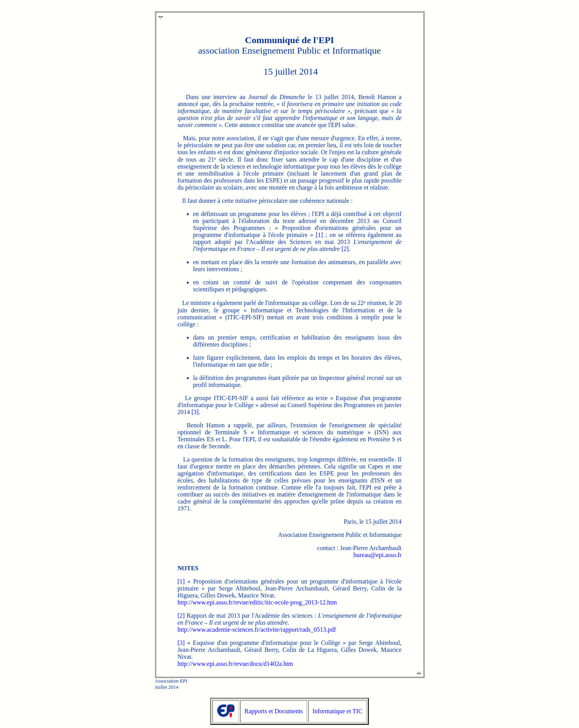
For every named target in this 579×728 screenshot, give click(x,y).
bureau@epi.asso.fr (377, 555)
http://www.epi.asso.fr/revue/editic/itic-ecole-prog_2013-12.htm (257, 602)
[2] (345, 249)
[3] (195, 412)
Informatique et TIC (338, 711)
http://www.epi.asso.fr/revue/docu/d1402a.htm (235, 664)
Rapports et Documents (274, 711)
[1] (319, 235)
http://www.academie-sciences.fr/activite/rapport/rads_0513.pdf (257, 630)
